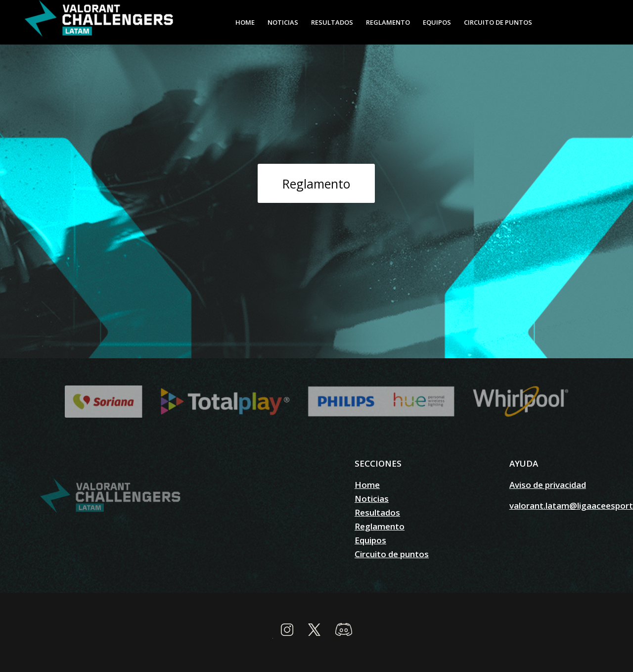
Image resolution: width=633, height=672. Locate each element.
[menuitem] (245, 22)
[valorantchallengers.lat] (99, 22)
